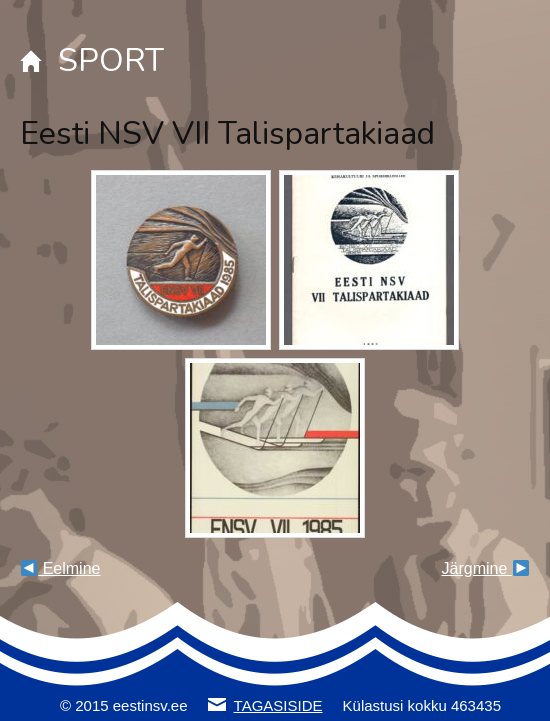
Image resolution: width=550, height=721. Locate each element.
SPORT (111, 60)
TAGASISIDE (278, 705)
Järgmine (485, 568)
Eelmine (60, 568)
